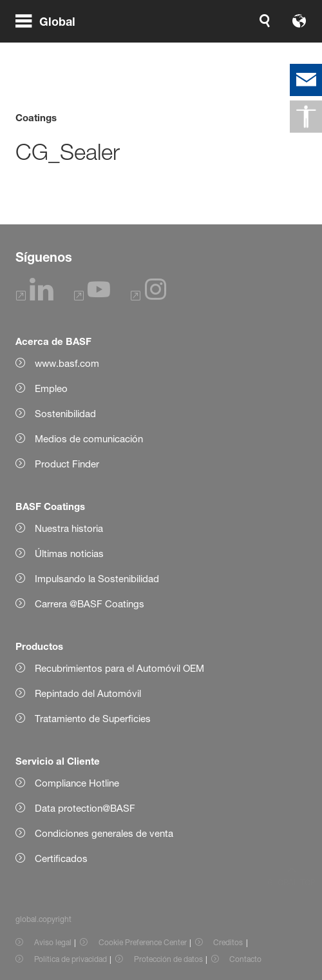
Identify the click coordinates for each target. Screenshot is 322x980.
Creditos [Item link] (228, 942)
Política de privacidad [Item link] (71, 959)
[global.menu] (51, 37)
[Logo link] (266, 37)
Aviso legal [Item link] (53, 942)
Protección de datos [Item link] (168, 959)
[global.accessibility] (306, 117)
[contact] (306, 80)
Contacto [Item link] (245, 959)
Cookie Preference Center (143, 942)
